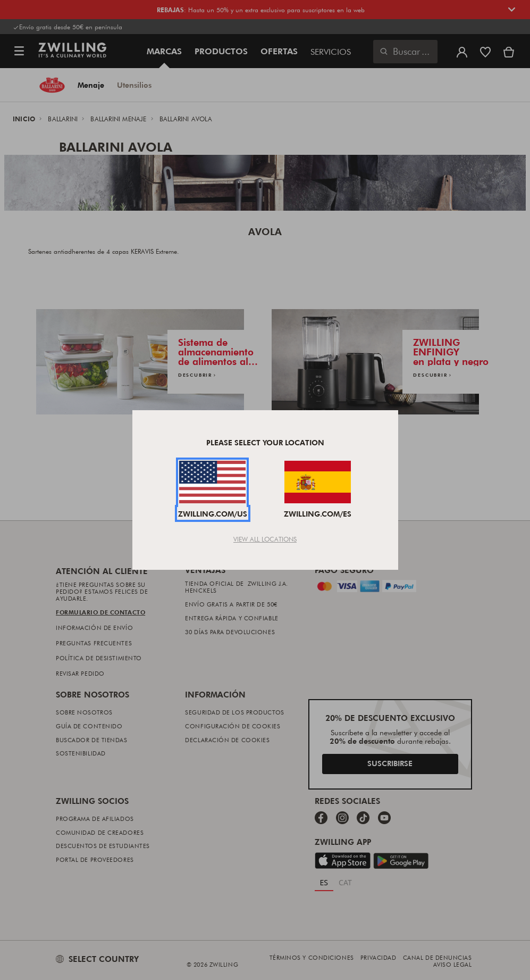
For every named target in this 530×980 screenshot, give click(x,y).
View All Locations (265, 539)
